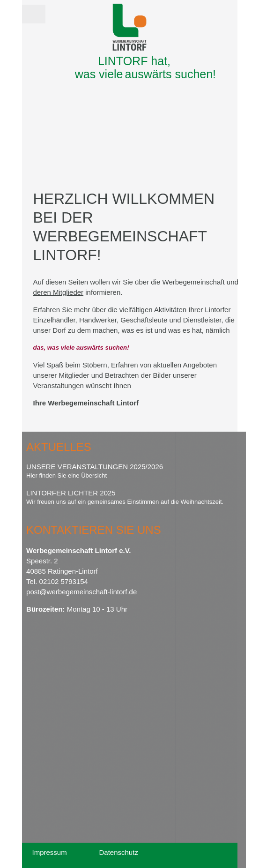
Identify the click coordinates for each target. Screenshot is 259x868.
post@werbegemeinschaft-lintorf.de (81, 592)
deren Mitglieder (59, 292)
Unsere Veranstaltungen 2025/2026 (95, 467)
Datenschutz (119, 852)
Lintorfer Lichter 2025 (71, 493)
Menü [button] (34, 11)
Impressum (50, 852)
